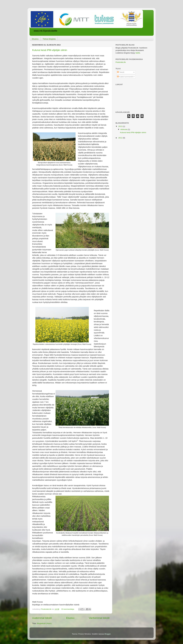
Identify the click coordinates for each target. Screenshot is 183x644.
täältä (138, 53)
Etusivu (35, 39)
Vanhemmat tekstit (99, 618)
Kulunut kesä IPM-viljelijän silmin (50, 50)
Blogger (108, 634)
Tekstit (121, 72)
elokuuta (124, 129)
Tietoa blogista (49, 39)
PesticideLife (121, 62)
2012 (121, 138)
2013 (121, 126)
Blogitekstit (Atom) (44, 623)
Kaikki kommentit (125, 77)
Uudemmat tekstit (42, 618)
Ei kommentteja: (68, 609)
